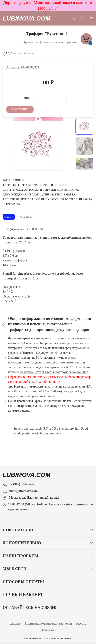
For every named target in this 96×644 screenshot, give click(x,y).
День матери (52, 194)
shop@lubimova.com (23, 491)
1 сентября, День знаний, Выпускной (31, 199)
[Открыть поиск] (74, 18)
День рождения (14, 194)
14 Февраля (69, 199)
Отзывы (26, 217)
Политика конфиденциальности (49, 623)
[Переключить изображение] (84, 126)
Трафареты (13, 204)
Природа (86, 199)
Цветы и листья (15, 190)
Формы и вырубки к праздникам (53, 190)
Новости (48, 630)
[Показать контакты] (83, 18)
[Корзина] (86, 38)
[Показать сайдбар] (92, 18)
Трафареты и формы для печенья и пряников (37, 185)
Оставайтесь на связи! (30, 608)
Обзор (9, 217)
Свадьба (34, 194)
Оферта (81, 623)
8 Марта (69, 194)
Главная (15, 623)
